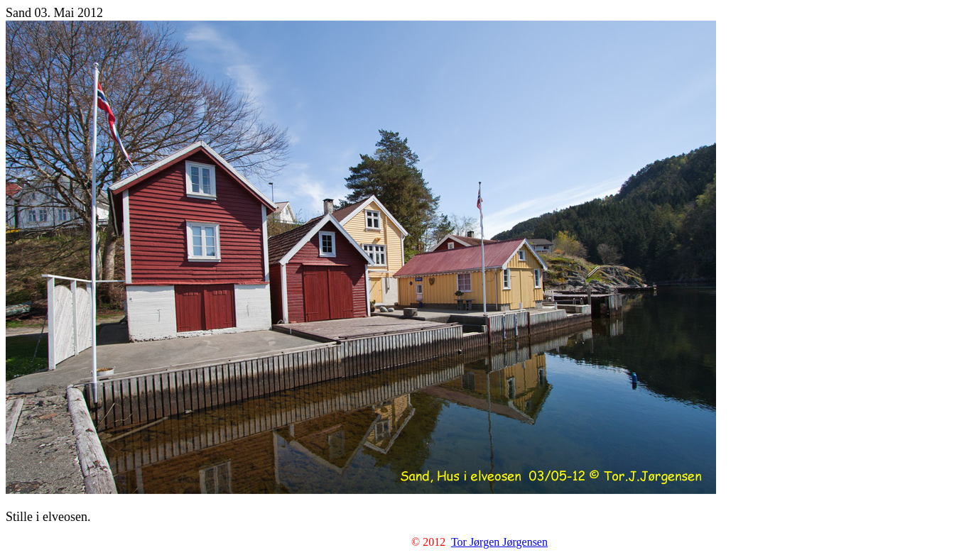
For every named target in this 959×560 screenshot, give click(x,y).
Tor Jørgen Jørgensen (499, 542)
